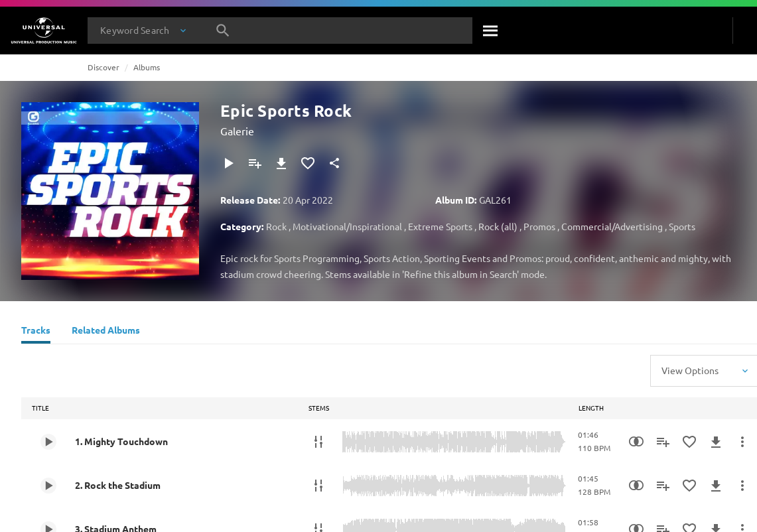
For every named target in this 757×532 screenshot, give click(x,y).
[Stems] (318, 442)
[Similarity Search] (636, 442)
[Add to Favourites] (308, 163)
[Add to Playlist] (255, 163)
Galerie (237, 131)
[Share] (334, 163)
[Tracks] (36, 332)
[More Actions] (742, 442)
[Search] (491, 31)
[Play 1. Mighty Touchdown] (48, 442)
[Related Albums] (106, 332)
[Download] (281, 163)
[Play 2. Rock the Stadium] (48, 486)
